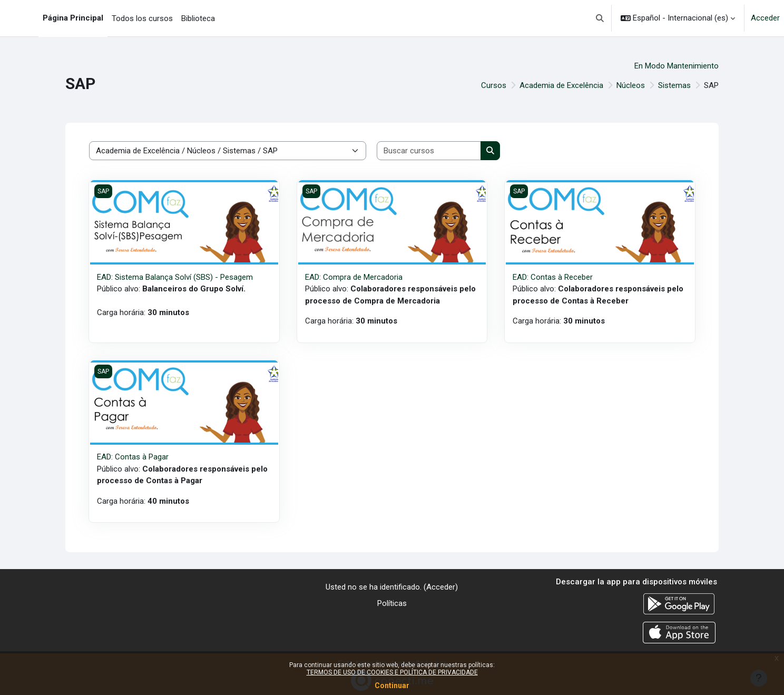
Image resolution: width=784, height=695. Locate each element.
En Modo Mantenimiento (677, 66)
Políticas (392, 603)
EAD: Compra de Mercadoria (354, 277)
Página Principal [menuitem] (73, 18)
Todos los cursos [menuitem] (142, 18)
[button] (600, 18)
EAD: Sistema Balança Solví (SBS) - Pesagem (175, 277)
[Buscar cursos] (429, 151)
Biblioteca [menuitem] (198, 18)
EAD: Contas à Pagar (133, 457)
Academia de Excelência (561, 85)
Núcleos (631, 85)
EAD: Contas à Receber (553, 277)
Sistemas (674, 85)
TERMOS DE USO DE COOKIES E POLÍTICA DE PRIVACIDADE (392, 672)
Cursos (494, 85)
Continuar (392, 686)
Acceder (765, 18)
